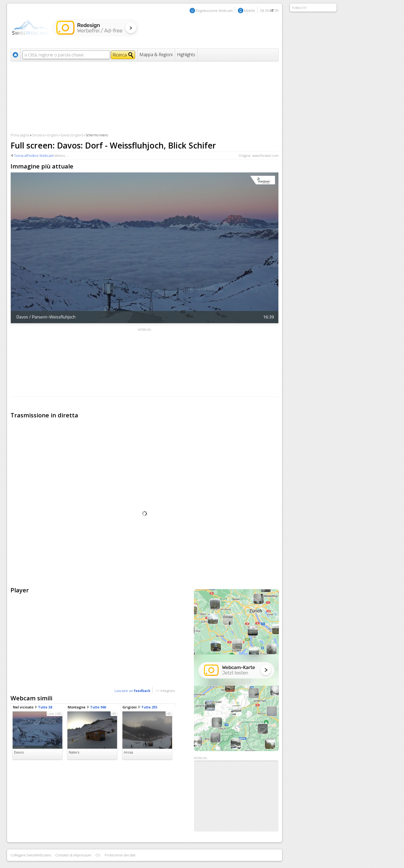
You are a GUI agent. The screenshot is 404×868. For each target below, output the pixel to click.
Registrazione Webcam (214, 11)
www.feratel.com (265, 156)
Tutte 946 (98, 707)
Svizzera (38, 135)
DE (262, 11)
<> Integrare (165, 691)
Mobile (250, 11)
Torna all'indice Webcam (34, 156)
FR (277, 11)
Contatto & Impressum (73, 855)
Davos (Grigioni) (72, 135)
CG (98, 855)
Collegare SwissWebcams (31, 855)
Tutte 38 (45, 707)
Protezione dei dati (120, 855)
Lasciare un (132, 691)
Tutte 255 (149, 707)
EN (268, 11)
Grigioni (53, 135)
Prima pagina (20, 135)
